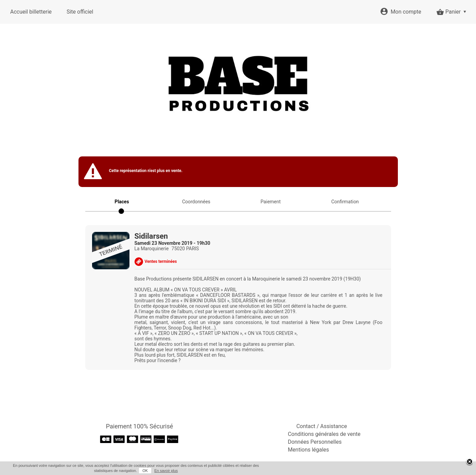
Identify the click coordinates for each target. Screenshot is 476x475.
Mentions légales (308, 450)
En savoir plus (166, 471)
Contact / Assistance (322, 426)
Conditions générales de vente (324, 434)
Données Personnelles (315, 442)
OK (145, 471)
